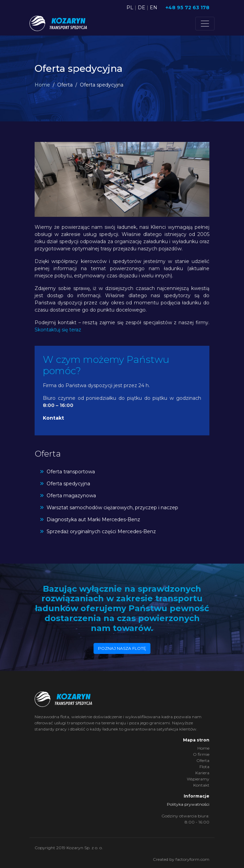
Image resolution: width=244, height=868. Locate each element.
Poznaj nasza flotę (122, 648)
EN (154, 8)
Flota (204, 767)
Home (42, 85)
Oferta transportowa (71, 472)
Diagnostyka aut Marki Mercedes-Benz (93, 520)
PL (130, 8)
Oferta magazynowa (71, 496)
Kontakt (53, 418)
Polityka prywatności (188, 804)
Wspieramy (198, 779)
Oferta (203, 760)
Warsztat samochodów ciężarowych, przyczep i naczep (112, 508)
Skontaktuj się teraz (58, 330)
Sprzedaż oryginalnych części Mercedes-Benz (101, 531)
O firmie (201, 754)
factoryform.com (192, 859)
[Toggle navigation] (205, 24)
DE (142, 8)
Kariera (202, 773)
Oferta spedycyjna (68, 484)
